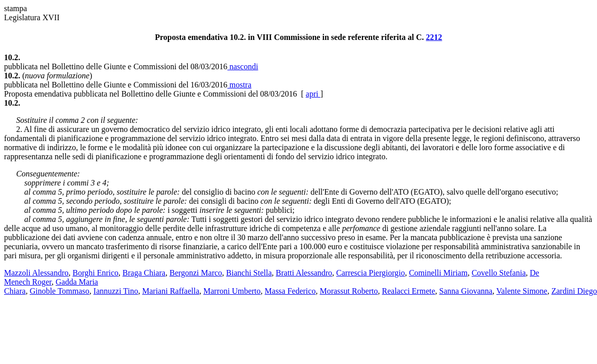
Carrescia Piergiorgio (371, 273)
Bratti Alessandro (304, 273)
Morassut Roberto (349, 291)
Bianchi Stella (249, 273)
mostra (240, 85)
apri (313, 94)
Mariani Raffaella (171, 291)
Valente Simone (522, 291)
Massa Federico (290, 291)
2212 (434, 37)
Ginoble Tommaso (60, 291)
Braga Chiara (144, 273)
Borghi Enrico (96, 273)
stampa (15, 8)
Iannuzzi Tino (116, 291)
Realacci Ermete (409, 291)
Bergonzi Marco (196, 273)
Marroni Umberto (232, 291)
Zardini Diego (574, 291)
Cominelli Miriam (438, 273)
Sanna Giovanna (466, 291)
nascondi (243, 66)
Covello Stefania (499, 273)
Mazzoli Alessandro (36, 273)
